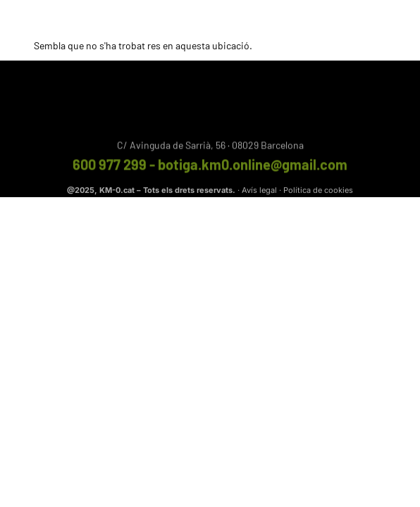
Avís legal (259, 191)
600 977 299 (110, 166)
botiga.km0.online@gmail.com (253, 166)
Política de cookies (318, 191)
